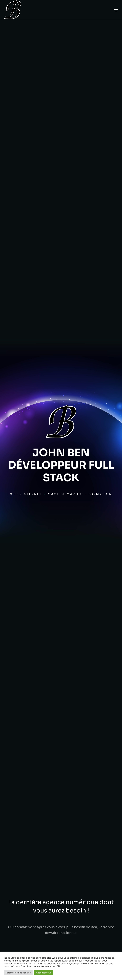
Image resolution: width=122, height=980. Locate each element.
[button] (116, 10)
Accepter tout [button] (44, 973)
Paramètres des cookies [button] (18, 973)
